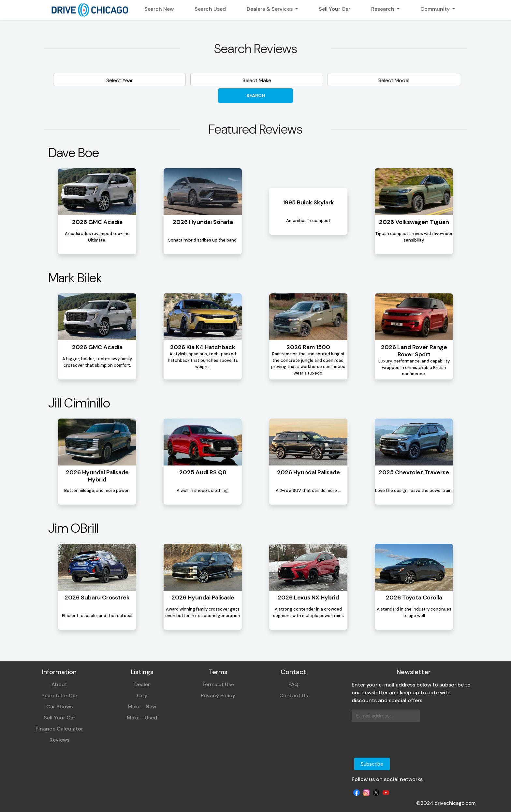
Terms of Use (218, 684)
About (59, 684)
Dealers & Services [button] (270, 9)
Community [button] (436, 9)
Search (256, 96)
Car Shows (59, 707)
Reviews (59, 740)
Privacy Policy (218, 695)
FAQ (293, 684)
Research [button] (383, 9)
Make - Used (142, 718)
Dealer (142, 684)
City (142, 695)
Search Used (210, 9)
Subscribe (372, 764)
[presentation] (401, 740)
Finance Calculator (59, 729)
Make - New (142, 707)
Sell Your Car (335, 9)
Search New (159, 9)
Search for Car (59, 695)
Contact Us (294, 695)
